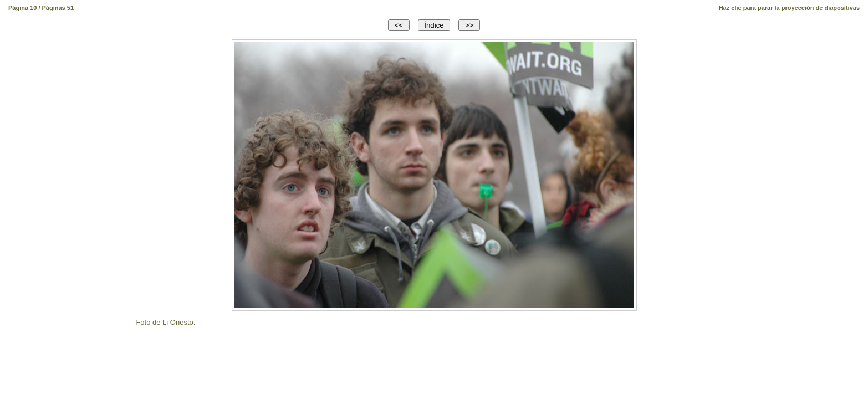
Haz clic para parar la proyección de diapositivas (789, 8)
